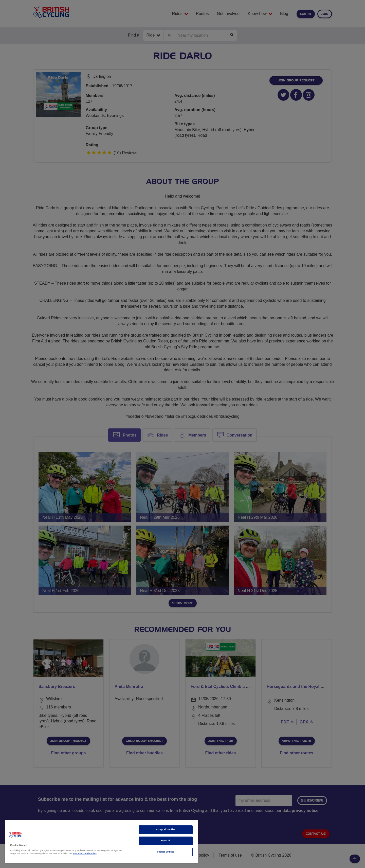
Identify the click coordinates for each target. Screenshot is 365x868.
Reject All (166, 841)
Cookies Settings (166, 852)
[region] (101, 841)
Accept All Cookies (166, 830)
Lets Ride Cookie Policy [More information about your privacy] (85, 854)
